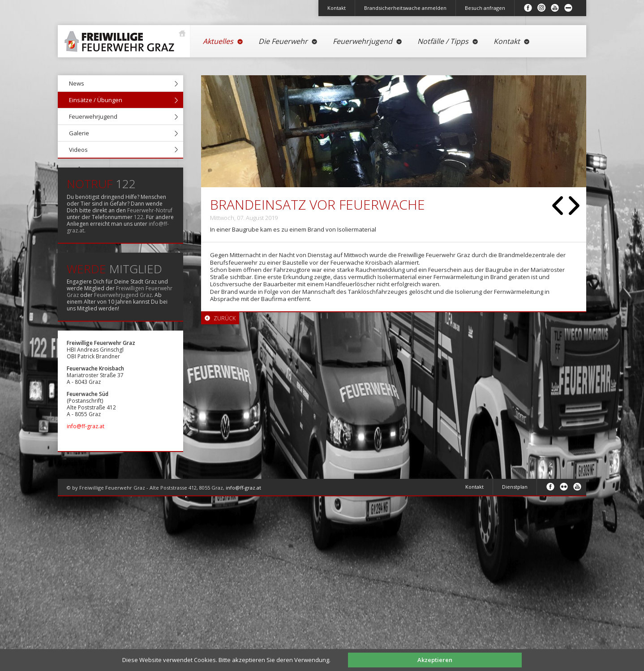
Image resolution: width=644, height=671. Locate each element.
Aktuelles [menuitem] (223, 41)
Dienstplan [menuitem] (515, 487)
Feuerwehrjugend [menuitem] (368, 41)
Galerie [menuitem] (79, 133)
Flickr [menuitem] (564, 486)
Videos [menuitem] (78, 150)
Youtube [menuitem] (555, 8)
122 (139, 217)
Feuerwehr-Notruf (150, 210)
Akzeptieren (435, 660)
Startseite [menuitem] (122, 38)
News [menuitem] (77, 83)
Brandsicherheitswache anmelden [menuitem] (405, 8)
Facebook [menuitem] (528, 8)
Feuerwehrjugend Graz (123, 295)
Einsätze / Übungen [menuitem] (96, 100)
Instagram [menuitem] (541, 8)
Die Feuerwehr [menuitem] (288, 41)
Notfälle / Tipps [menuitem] (448, 41)
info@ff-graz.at (86, 426)
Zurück (558, 206)
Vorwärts (574, 206)
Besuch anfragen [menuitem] (485, 8)
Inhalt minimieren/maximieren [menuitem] (568, 8)
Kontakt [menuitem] (337, 8)
